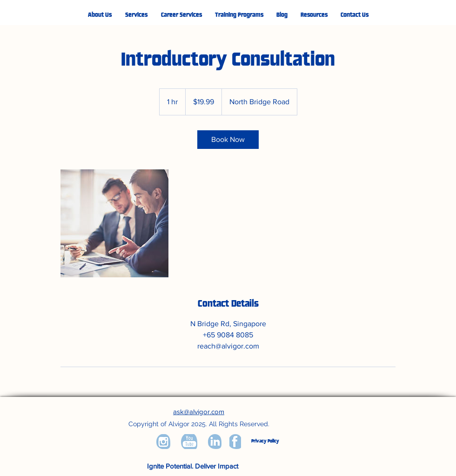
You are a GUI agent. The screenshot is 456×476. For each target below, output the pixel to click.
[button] (136, 15)
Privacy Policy (265, 441)
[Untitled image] (114, 223)
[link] (228, 140)
